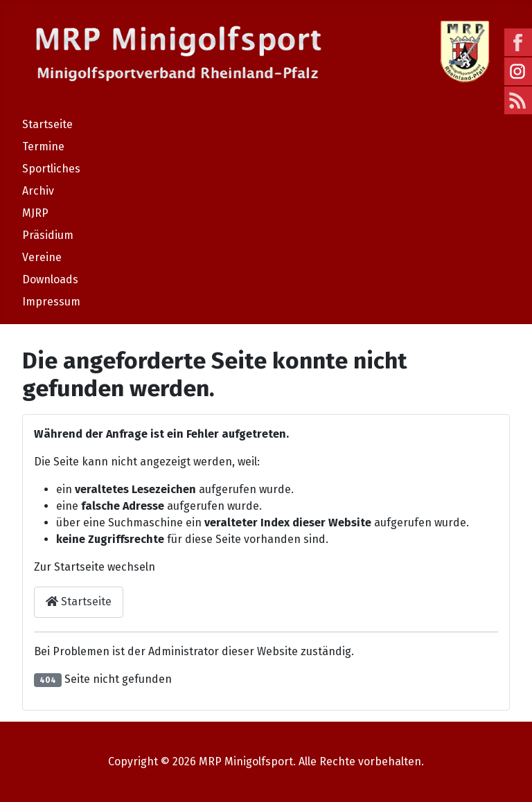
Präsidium (48, 235)
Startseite (47, 124)
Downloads (50, 279)
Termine (43, 146)
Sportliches (51, 169)
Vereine (42, 257)
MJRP (35, 213)
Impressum (51, 302)
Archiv (38, 191)
